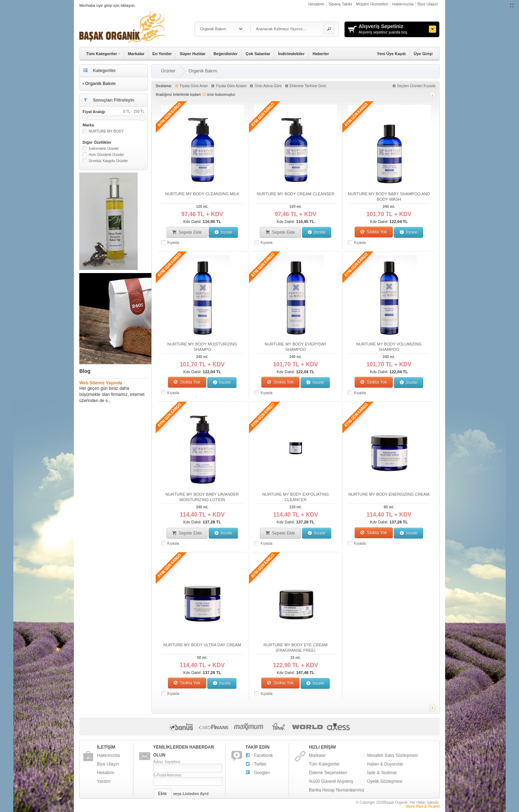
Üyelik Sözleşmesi (385, 781)
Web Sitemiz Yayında (101, 383)
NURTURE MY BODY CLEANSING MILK (202, 194)
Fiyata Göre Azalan (231, 86)
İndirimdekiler (291, 54)
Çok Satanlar (258, 54)
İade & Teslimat (382, 773)
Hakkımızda (403, 4)
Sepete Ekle (187, 232)
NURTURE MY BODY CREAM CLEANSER (296, 194)
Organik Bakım (203, 71)
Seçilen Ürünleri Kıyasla (416, 86)
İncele (223, 232)
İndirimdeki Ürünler (104, 149)
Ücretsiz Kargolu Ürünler (108, 161)
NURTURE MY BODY (106, 131)
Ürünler (168, 71)
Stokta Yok (374, 232)
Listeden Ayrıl (196, 794)
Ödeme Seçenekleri (328, 773)
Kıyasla (173, 243)
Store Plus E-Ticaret (423, 806)
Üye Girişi (423, 54)
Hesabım (316, 4)
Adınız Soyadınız (167, 762)
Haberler (321, 54)
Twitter (256, 764)
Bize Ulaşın (428, 4)
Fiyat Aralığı (114, 112)
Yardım (104, 781)
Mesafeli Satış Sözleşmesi (392, 755)
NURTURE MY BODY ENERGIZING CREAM (389, 494)
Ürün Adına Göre (268, 86)
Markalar (136, 54)
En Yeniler (162, 54)
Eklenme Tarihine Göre (308, 86)
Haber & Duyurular (385, 764)
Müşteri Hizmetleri (372, 4)
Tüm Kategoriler (324, 764)
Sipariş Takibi (340, 4)
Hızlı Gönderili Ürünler (106, 155)
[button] (329, 29)
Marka (88, 125)
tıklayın (127, 5)
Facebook (259, 756)
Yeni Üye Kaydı (391, 54)
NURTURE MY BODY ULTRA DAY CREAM (202, 645)
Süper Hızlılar (193, 54)
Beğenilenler (225, 54)
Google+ (258, 773)
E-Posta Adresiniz (167, 775)
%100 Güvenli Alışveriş (331, 781)
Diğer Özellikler (97, 142)
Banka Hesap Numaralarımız (337, 790)
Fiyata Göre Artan (194, 86)
